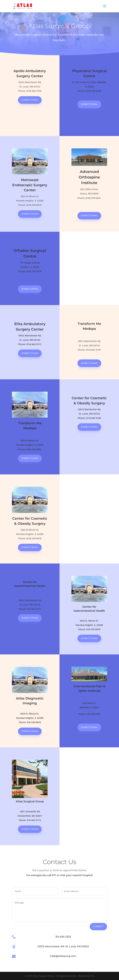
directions (30, 100)
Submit (98, 926)
